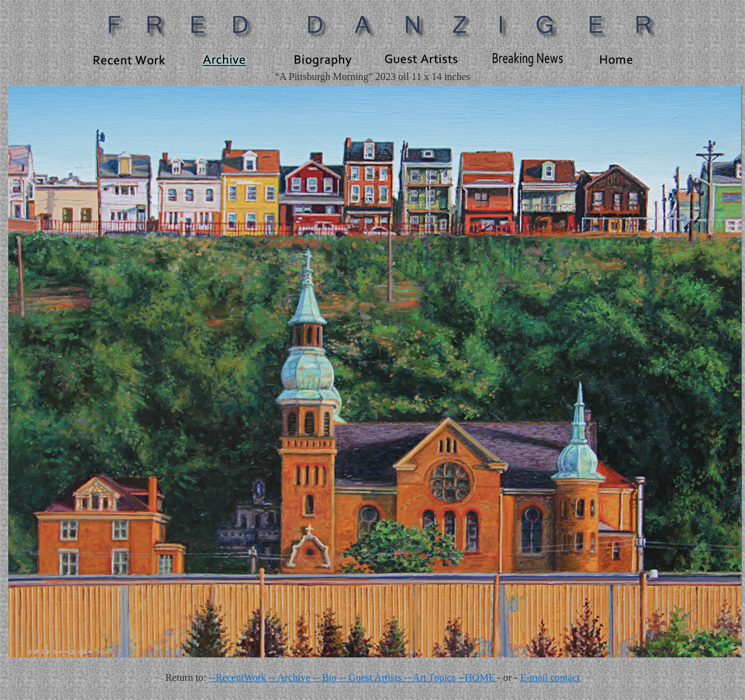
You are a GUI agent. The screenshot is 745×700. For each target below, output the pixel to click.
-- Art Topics (431, 677)
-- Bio (326, 677)
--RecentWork (239, 677)
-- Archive (291, 677)
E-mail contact (550, 677)
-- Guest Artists (372, 677)
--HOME (478, 677)
